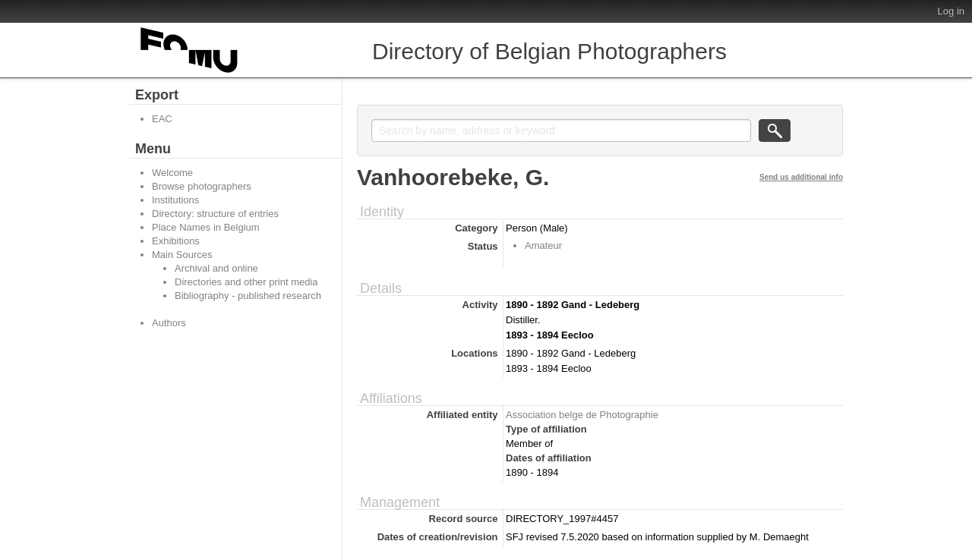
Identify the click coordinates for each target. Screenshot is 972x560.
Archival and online (216, 268)
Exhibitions (176, 241)
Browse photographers (202, 186)
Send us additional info (801, 177)
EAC (162, 119)
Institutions (175, 200)
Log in (951, 11)
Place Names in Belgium (206, 227)
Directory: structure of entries (215, 214)
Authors (169, 323)
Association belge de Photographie (582, 415)
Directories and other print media (246, 282)
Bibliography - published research (248, 296)
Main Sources (182, 255)
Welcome (172, 173)
